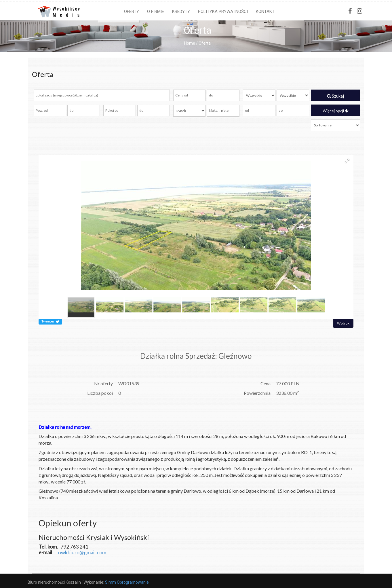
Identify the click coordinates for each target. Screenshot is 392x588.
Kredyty (181, 12)
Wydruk (343, 323)
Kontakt (265, 12)
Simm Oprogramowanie (127, 582)
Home (190, 43)
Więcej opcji (336, 111)
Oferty (132, 12)
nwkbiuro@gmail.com (82, 552)
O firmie (156, 12)
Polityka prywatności (223, 12)
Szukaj (335, 96)
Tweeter (50, 322)
